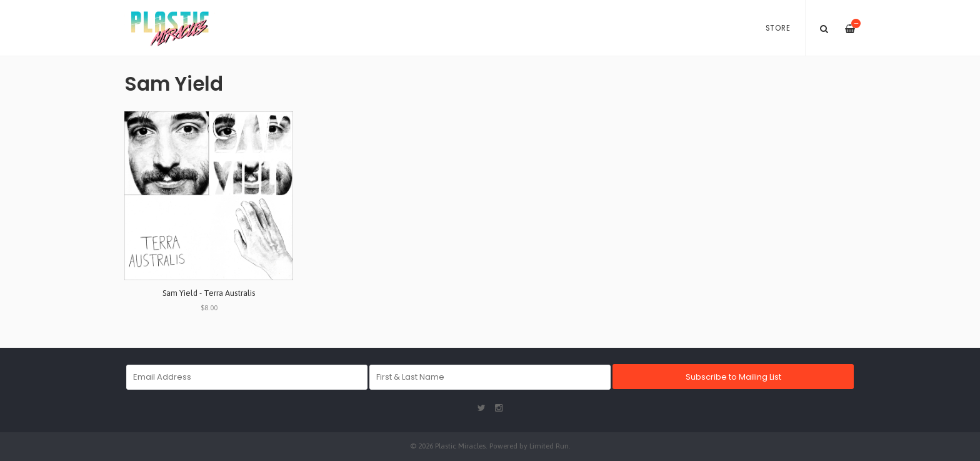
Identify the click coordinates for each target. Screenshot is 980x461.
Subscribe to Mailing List (733, 377)
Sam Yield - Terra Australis (209, 293)
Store (778, 28)
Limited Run (549, 446)
